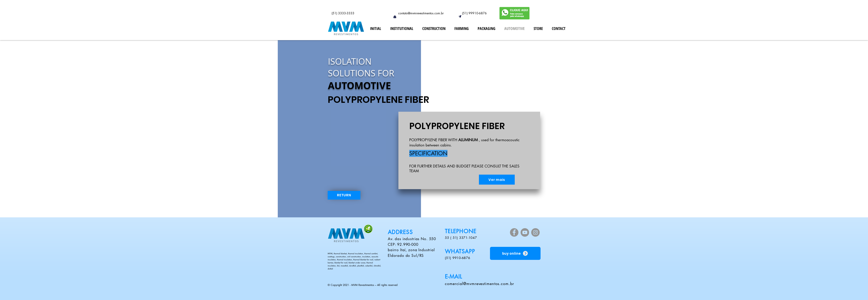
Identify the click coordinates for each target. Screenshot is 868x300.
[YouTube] (525, 232)
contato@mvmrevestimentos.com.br (421, 13)
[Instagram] (535, 232)
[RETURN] (344, 195)
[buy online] (515, 253)
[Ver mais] (497, 180)
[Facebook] (514, 232)
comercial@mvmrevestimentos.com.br (479, 284)
